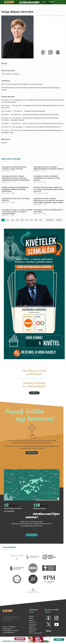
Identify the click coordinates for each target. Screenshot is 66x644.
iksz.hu (49, 553)
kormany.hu (17, 564)
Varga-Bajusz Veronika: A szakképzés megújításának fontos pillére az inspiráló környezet (47, 178)
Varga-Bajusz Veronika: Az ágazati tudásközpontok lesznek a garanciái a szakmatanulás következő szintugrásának (15, 178)
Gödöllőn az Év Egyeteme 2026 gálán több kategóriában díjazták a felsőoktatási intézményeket (15, 189)
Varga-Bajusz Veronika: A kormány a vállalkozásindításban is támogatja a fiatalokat (48, 168)
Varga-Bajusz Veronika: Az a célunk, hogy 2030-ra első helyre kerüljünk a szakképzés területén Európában (17, 212)
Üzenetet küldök (32, 535)
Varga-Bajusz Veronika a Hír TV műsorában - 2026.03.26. (16, 200)
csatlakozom (34, 393)
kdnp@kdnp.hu (11, 632)
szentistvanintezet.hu (33, 576)
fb (46, 617)
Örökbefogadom (32, 453)
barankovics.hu (33, 553)
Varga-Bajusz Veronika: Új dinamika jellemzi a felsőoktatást (48, 211)
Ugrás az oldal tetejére (35, 633)
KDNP (44, 2)
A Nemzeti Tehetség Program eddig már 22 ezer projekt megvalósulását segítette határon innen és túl (49, 189)
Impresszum (32, 623)
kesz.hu (17, 576)
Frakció (52, 2)
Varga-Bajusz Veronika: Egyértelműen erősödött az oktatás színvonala (14, 168)
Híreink (31, 618)
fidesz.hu (33, 564)
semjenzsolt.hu (17, 553)
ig (54, 617)
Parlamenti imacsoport (33, 587)
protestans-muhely (49, 576)
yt (54, 623)
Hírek (44, 6)
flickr (46, 629)
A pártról (31, 616)
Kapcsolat (53, 9)
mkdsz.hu (49, 564)
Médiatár (31, 621)
